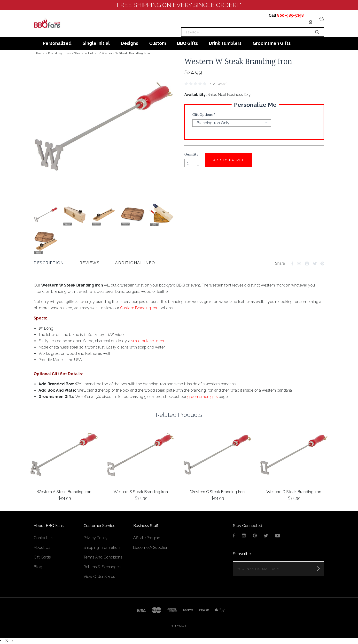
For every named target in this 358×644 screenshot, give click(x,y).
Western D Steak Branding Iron (294, 492)
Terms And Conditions (103, 557)
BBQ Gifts (187, 43)
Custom (158, 43)
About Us (42, 547)
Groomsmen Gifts (272, 43)
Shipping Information (102, 547)
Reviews (90, 263)
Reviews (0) (218, 84)
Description (49, 263)
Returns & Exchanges (102, 567)
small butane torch (148, 341)
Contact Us (43, 538)
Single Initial (96, 43)
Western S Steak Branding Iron (141, 492)
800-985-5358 (290, 15)
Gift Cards (42, 557)
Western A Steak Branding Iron (64, 492)
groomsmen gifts (202, 397)
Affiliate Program (147, 538)
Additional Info (135, 263)
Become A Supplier (150, 547)
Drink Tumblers (225, 43)
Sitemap (179, 626)
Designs (129, 43)
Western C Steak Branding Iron (217, 492)
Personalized (57, 43)
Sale (9, 641)
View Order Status (99, 577)
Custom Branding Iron (139, 308)
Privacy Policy (96, 538)
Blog (38, 567)
